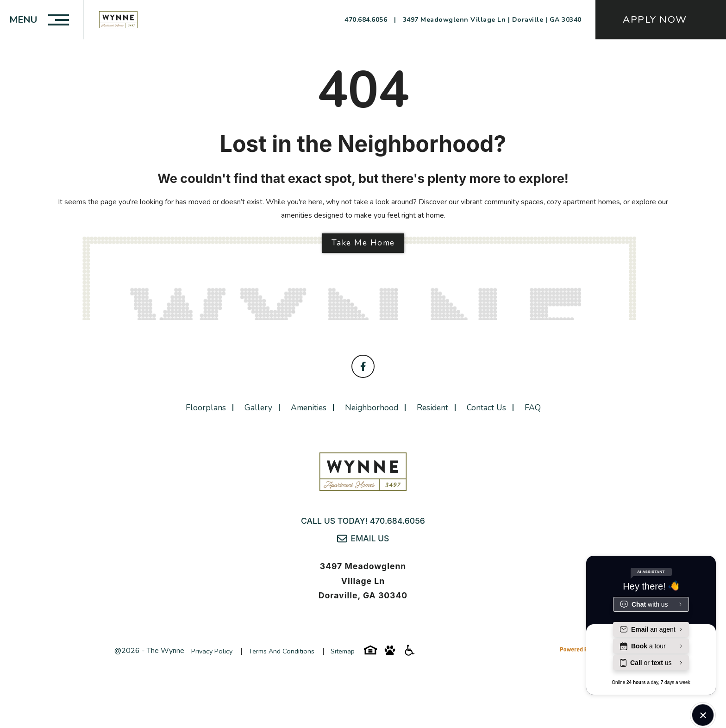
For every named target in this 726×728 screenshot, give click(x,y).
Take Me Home (363, 243)
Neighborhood (372, 408)
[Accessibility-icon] (409, 653)
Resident (432, 408)
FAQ (533, 408)
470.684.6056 (397, 521)
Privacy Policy (212, 651)
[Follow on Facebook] (363, 366)
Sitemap (343, 651)
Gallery (258, 408)
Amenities (309, 408)
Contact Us (486, 408)
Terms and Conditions (282, 651)
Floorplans (206, 408)
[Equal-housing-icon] (370, 653)
